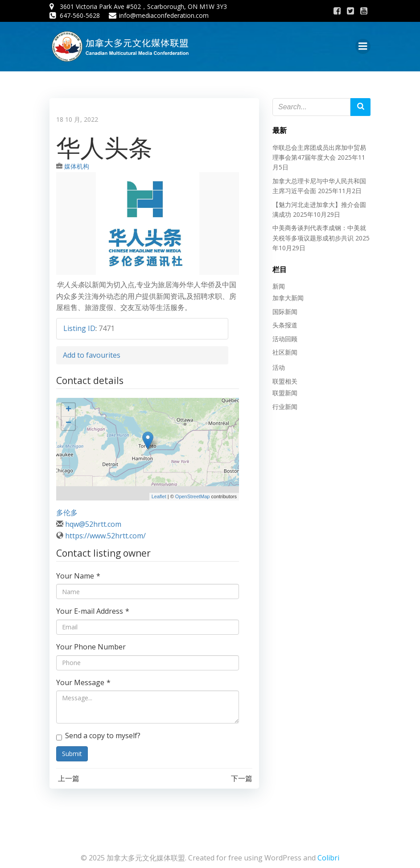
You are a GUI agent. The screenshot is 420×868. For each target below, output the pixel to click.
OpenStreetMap (193, 496)
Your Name (78, 576)
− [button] (68, 423)
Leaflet (159, 496)
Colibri (328, 858)
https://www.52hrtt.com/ (105, 536)
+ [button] (68, 410)
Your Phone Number (91, 647)
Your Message (83, 682)
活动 (279, 367)
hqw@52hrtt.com (93, 524)
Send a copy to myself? (98, 736)
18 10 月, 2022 (77, 119)
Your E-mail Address (93, 611)
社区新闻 (285, 352)
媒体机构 (77, 166)
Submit (72, 754)
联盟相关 (285, 381)
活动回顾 (285, 339)
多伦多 (67, 513)
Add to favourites (92, 355)
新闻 (279, 286)
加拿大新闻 (288, 298)
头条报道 (285, 325)
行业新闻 (285, 407)
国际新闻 (285, 312)
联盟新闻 (285, 393)
